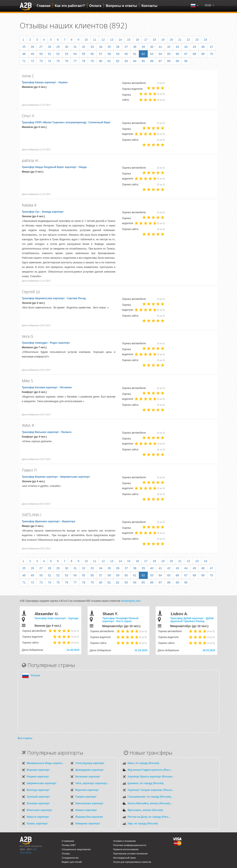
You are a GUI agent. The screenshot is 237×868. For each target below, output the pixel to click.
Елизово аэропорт (38, 803)
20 (171, 40)
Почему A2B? (69, 845)
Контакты (149, 6)
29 (58, 47)
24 (205, 40)
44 (186, 47)
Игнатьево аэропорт (39, 810)
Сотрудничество (70, 858)
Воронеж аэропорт (87, 790)
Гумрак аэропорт (86, 797)
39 (143, 47)
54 (75, 54)
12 (103, 40)
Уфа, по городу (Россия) (143, 824)
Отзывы (66, 854)
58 (109, 54)
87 (160, 61)
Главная (44, 6)
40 (152, 47)
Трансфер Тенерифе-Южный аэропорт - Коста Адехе (120, 620)
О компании (68, 841)
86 (152, 61)
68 (195, 54)
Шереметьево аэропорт (41, 783)
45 (195, 47)
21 (180, 40)
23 (197, 40)
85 (143, 61)
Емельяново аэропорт (90, 803)
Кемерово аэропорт (88, 824)
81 (109, 61)
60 (126, 54)
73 (41, 61)
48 (24, 54)
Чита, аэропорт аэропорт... (92, 783)
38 (135, 47)
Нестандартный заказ (124, 858)
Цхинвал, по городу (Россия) (145, 783)
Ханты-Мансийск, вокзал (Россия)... (150, 803)
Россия (35, 676)
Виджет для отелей (72, 862)
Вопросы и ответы (122, 6)
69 (203, 54)
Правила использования (126, 849)
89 (177, 61)
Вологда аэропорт (38, 790)
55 (84, 54)
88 (169, 61)
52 (58, 54)
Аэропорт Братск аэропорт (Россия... (151, 777)
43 (177, 47)
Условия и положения (124, 841)
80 (101, 61)
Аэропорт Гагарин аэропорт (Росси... (151, 790)
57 (101, 54)
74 (50, 61)
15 (129, 40)
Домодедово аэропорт (90, 770)
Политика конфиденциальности (130, 845)
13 (112, 40)
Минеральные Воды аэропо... (45, 763)
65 (169, 54)
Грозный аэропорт (38, 797)
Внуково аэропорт (38, 770)
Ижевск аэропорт (86, 810)
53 (67, 54)
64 (160, 54)
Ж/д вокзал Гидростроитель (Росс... (150, 770)
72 (33, 61)
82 (118, 61)
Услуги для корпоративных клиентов (132, 862)
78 (84, 61)
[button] (209, 5)
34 (101, 47)
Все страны (25, 738)
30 (67, 47)
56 (92, 54)
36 (118, 47)
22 (188, 40)
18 (154, 40)
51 (50, 54)
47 (212, 47)
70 (212, 54)
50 (41, 54)
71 (24, 61)
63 (152, 54)
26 (33, 47)
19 (163, 40)
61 (135, 54)
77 (75, 61)
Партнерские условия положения (130, 854)
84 (135, 61)
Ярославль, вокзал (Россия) (145, 810)
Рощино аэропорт (38, 777)
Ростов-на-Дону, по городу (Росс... (149, 817)
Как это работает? (70, 6)
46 (203, 47)
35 (109, 47)
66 (177, 54)
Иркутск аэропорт (38, 817)
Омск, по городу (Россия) (143, 763)
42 (169, 47)
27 (41, 47)
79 (92, 61)
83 (126, 61)
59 (118, 54)
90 (186, 61)
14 (120, 40)
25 (24, 47)
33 (92, 47)
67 (186, 54)
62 (143, 54)
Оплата (95, 6)
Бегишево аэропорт (88, 777)
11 (95, 40)
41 (160, 47)
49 (33, 54)
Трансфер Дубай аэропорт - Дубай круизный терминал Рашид (192, 620)
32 (84, 47)
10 (86, 40)
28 (50, 47)
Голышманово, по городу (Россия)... (150, 797)
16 (137, 40)
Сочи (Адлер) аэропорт (90, 763)
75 (58, 61)
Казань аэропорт (37, 824)
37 (126, 47)
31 (75, 47)
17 (146, 40)
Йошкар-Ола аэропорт (89, 817)
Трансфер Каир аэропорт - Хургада (56, 618)
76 (67, 61)
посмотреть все (131, 601)
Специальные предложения (76, 849)
